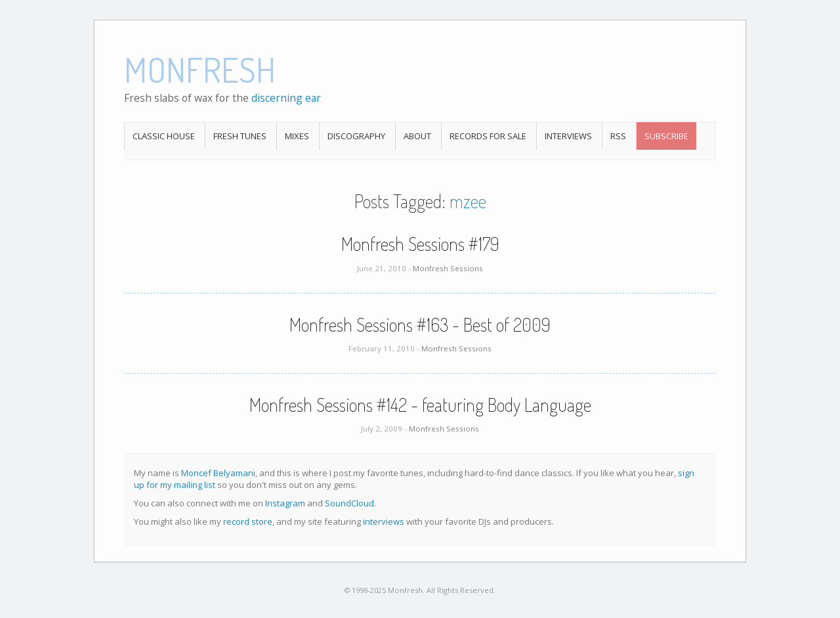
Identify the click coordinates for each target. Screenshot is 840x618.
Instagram (285, 503)
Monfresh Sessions (448, 268)
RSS (618, 136)
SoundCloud (349, 503)
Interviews (568, 136)
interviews (384, 521)
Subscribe (666, 136)
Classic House (164, 136)
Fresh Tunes (240, 136)
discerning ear (286, 98)
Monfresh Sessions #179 (420, 244)
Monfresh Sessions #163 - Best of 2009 (420, 324)
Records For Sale (488, 136)
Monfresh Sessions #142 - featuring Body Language (420, 405)
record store (248, 521)
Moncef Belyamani (218, 473)
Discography (356, 136)
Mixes (297, 136)
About (417, 136)
